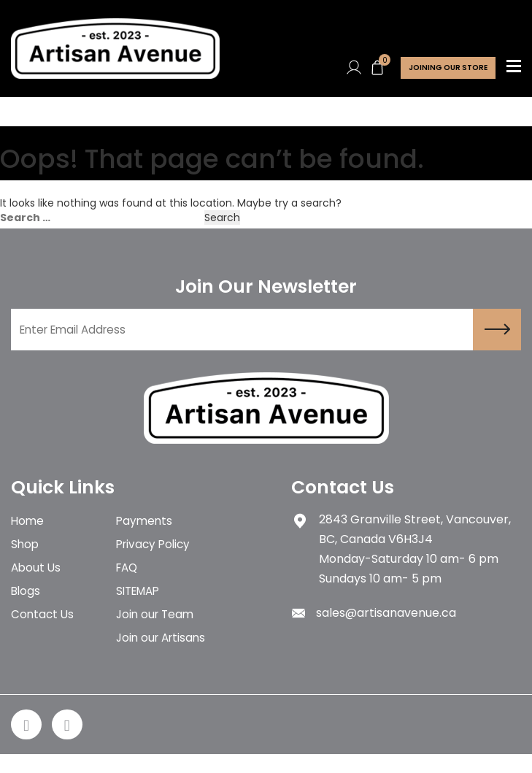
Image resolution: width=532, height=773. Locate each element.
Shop (26, 552)
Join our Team (157, 629)
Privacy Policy (155, 552)
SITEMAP (140, 603)
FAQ (128, 578)
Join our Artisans (163, 654)
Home (28, 527)
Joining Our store (448, 68)
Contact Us (43, 629)
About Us (37, 578)
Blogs (26, 603)
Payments (145, 527)
